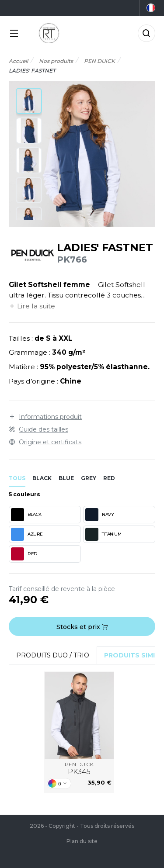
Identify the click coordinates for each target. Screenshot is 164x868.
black (42, 478)
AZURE (27, 534)
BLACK (26, 515)
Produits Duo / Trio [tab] (53, 655)
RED (24, 554)
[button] (29, 101)
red (109, 478)
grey (89, 478)
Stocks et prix (82, 627)
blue (66, 478)
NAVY (99, 515)
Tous (17, 478)
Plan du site (82, 841)
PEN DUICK (79, 769)
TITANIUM (103, 534)
